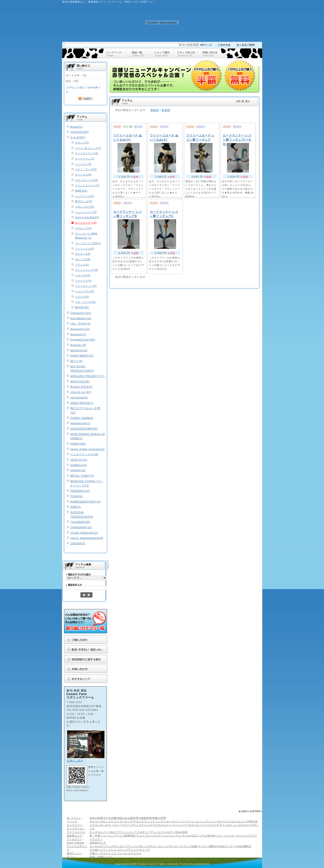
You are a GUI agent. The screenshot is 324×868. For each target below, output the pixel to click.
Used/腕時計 (244, 846)
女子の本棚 (110, 818)
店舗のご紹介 (75, 761)
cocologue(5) (79, 397)
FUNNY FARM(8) (82, 418)
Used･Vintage (76, 843)
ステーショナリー (166, 836)
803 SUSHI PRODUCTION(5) (82, 369)
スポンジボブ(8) (85, 207)
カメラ (102, 843)
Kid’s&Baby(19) (81, 318)
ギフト (71, 857)
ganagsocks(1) (80, 423)
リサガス (158, 825)
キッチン (237, 836)
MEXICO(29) (79, 350)
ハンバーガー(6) (85, 291)
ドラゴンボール (99, 825)
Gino (179, 832)
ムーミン (169, 825)
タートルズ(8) (83, 175)
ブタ (252, 825)
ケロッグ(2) (82, 143)
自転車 (94, 843)
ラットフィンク (154, 821)
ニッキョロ (184, 836)
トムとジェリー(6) (86, 212)
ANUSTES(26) (80, 381)
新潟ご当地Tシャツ (101, 857)
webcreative (202, 864)
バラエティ (96, 839)
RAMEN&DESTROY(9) (86, 502)
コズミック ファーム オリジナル (122, 853)
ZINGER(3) (78, 543)
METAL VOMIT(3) (82, 476)
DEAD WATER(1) (82, 403)
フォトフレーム (146, 836)
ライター (203, 846)
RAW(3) (76, 507)
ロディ (171, 832)
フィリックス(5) (85, 249)
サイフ (187, 846)
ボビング (106, 821)
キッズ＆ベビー (76, 829)
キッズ (94, 832)
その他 (94, 850)
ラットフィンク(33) (87, 270)
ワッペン (133, 846)
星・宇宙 (95, 836)
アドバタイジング (230, 825)
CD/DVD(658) (80, 132)
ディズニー (115, 825)
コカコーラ (242, 821)
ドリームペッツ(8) (86, 286)
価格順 (155, 110)
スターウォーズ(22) (87, 180)
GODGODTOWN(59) (84, 429)
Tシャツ (134, 850)
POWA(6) (77, 496)
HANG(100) (78, 444)
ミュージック (108, 836)
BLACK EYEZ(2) (81, 387)
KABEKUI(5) (79, 465)
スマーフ (128, 825)
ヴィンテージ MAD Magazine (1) (86, 236)
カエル (245, 825)
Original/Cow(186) (83, 340)
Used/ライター (227, 846)
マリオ (215, 825)
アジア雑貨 (124, 836)
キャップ (145, 850)
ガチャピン (195, 825)
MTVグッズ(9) (84, 201)
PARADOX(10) (80, 491)
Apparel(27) (78, 334)
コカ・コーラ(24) (85, 302)
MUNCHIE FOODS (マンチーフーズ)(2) (87, 483)
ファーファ (181, 821)
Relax (211, 836)
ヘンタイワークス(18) (84, 454)
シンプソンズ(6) (85, 196)
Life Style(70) (81, 323)
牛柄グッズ (96, 853)
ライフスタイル (76, 832)
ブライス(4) (82, 265)
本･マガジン (74, 818)
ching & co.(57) (81, 392)
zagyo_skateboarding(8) (87, 538)
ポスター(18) (83, 254)
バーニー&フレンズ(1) (88, 148)
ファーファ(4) (83, 281)
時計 (133, 836)
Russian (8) (78, 345)
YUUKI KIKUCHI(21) (84, 533)
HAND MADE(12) (82, 356)
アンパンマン (159, 832)
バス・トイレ (224, 836)
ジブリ (206, 825)
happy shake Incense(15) (88, 449)
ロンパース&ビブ (108, 832)
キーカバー (121, 846)
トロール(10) (83, 275)
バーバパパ (181, 825)
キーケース (176, 846)
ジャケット (105, 850)
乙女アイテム (199, 836)
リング (110, 846)
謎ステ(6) (76, 361)
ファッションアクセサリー (134, 832)
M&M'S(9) (81, 191)
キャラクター (75, 825)
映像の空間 (159, 818)
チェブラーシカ (142, 825)
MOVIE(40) (82, 307)
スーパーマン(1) (85, 159)
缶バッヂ (145, 846)
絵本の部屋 (96, 818)
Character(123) (81, 313)
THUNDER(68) (80, 522)
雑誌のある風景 (126, 818)
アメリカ (72, 821)
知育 (185, 832)
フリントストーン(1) (87, 185)
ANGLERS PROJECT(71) (88, 376)
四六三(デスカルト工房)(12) (86, 410)
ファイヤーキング (122, 821)
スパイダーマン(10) (87, 153)
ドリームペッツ (198, 821)
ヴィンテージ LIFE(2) (88, 243)
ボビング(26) (83, 259)
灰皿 (195, 846)
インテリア (250, 836)
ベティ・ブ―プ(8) (86, 169)
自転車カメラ (75, 836)
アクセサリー (75, 839)
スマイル (229, 821)
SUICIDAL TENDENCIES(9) (82, 514)
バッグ (124, 850)
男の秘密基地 (144, 818)
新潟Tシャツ (74, 853)
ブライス (139, 821)
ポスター (95, 821)
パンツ (116, 850)
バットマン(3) (83, 164)
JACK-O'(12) (79, 460)
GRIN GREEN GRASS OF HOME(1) (88, 436)
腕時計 (213, 846)
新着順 (166, 110)
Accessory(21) (80, 329)
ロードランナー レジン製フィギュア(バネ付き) (237, 140)
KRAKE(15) (78, 470)
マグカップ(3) (83, 228)
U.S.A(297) (78, 137)
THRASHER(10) (81, 527)
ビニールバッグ (160, 846)
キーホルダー (97, 846)
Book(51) (77, 127)
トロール (169, 821)
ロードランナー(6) (86, 223)
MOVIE (253, 821)
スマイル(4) (82, 297)
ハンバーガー (215, 821)
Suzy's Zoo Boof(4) (87, 217)
